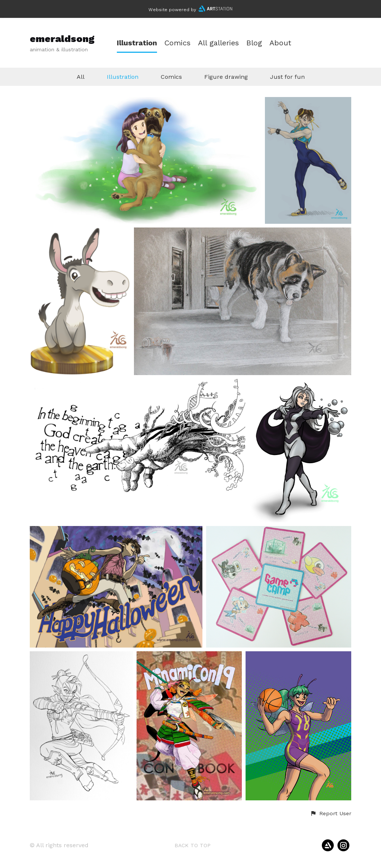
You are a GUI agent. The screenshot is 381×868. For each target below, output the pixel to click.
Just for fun (287, 77)
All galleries (218, 43)
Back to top (193, 845)
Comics (177, 43)
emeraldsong (62, 39)
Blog (254, 43)
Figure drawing (226, 77)
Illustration (137, 43)
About (280, 43)
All (81, 77)
